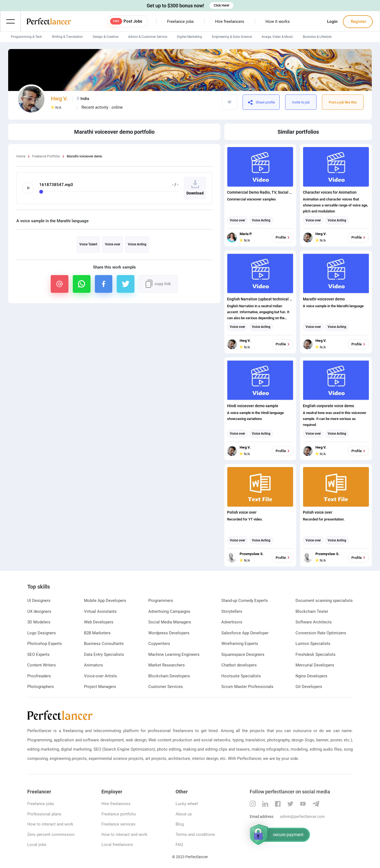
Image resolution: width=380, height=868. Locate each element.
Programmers (161, 601)
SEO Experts (38, 654)
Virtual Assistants (100, 611)
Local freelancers (117, 845)
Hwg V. (59, 99)
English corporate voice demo (328, 406)
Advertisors (232, 622)
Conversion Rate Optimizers (321, 633)
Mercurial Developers (315, 665)
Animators (94, 665)
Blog (180, 824)
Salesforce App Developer (245, 633)
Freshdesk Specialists (316, 654)
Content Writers (42, 665)
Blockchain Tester (312, 611)
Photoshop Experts (45, 644)
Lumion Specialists (313, 644)
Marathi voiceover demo (324, 299)
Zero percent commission (51, 835)
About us (184, 814)
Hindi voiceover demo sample (253, 406)
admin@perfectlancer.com (302, 817)
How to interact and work (50, 824)
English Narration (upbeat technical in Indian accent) (260, 299)
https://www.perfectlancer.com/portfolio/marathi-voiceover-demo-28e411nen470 (275, 102)
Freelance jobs (180, 22)
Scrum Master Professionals (247, 687)
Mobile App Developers (105, 601)
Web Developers (99, 622)
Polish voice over (242, 512)
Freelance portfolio (119, 814)
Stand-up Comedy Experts (245, 601)
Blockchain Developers (169, 676)
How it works (278, 22)
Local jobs (37, 845)
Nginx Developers (311, 676)
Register (358, 22)
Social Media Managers (170, 622)
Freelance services (118, 824)
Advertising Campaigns (169, 611)
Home (21, 156)
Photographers (41, 687)
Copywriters (159, 644)
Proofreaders (39, 676)
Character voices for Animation (330, 192)
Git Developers (309, 687)
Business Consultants (104, 644)
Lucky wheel (187, 804)
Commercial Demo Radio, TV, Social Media (260, 192)
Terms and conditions (195, 835)
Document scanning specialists (324, 601)
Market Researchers (167, 665)
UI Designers (39, 601)
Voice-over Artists (100, 676)
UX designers (39, 611)
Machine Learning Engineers (174, 654)
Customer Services (166, 687)
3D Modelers (39, 622)
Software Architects (314, 622)
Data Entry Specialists (104, 654)
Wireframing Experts (240, 644)
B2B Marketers (97, 633)
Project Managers (100, 687)
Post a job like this (343, 102)
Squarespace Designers (243, 654)
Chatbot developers (239, 665)
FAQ (179, 845)
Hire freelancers (230, 22)
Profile (283, 237)
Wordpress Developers (169, 633)
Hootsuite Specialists (241, 676)
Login (332, 22)
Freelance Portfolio (46, 156)
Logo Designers (42, 633)
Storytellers (232, 611)
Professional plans (44, 814)
